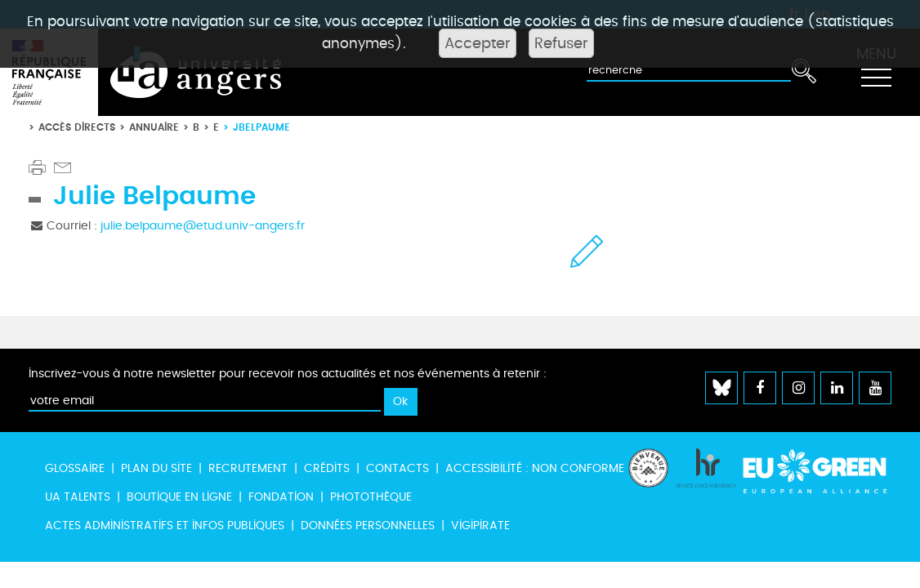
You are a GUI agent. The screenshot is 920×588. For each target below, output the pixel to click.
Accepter (478, 43)
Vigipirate (480, 526)
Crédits (327, 468)
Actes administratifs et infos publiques (165, 526)
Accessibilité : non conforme (535, 468)
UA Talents (78, 497)
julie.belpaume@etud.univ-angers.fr (203, 226)
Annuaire (154, 127)
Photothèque (371, 497)
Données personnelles (368, 526)
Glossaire (75, 468)
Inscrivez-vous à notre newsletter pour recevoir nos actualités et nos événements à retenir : (288, 374)
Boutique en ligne (179, 497)
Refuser (561, 43)
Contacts (397, 468)
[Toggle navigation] (876, 73)
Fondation (281, 497)
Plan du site (156, 468)
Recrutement (248, 468)
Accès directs (77, 127)
